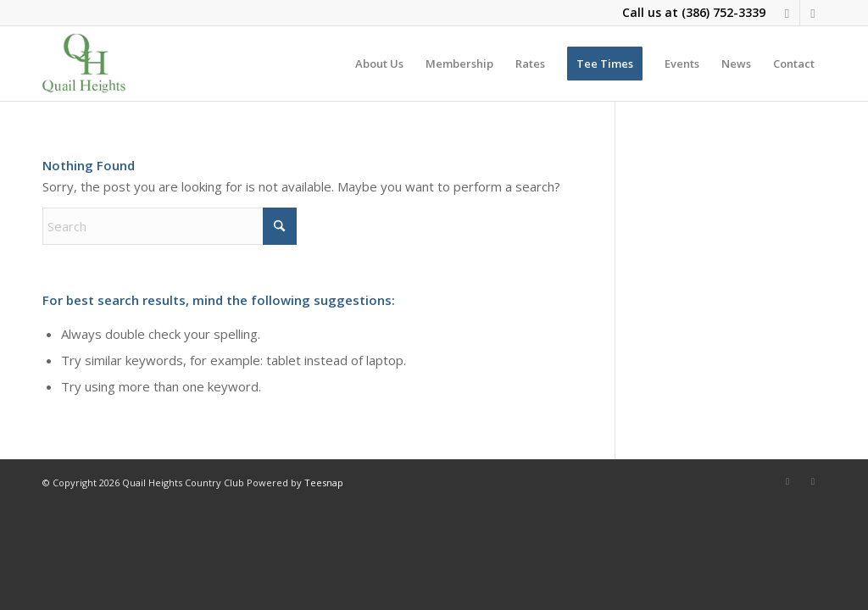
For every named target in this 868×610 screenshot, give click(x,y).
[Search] (170, 226)
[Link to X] (813, 13)
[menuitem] (379, 64)
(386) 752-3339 (723, 12)
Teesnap (324, 482)
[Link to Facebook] (787, 13)
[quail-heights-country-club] (84, 64)
